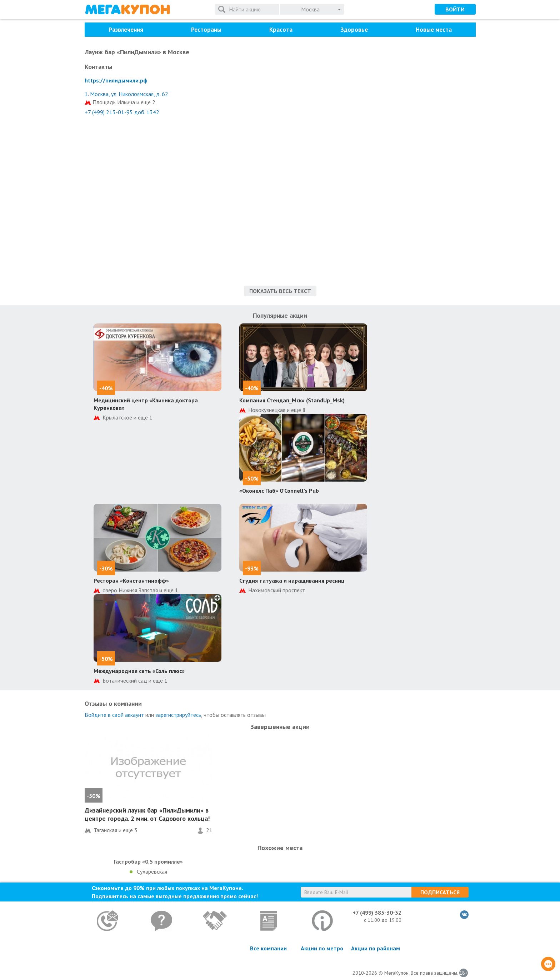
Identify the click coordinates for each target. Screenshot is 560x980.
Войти (455, 9)
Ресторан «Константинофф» (131, 581)
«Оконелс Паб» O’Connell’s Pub (279, 491)
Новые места (434, 30)
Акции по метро (322, 948)
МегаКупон (127, 9)
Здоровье (354, 30)
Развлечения (126, 30)
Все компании (268, 948)
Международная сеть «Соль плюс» (139, 671)
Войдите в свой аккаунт (114, 715)
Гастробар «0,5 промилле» (148, 861)
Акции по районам (376, 948)
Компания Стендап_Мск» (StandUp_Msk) (292, 400)
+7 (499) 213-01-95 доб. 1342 (122, 112)
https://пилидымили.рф (116, 80)
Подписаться (440, 892)
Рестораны (206, 30)
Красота (281, 30)
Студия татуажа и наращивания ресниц (292, 581)
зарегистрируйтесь (178, 715)
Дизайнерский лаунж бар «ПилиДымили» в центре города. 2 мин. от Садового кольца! (147, 814)
